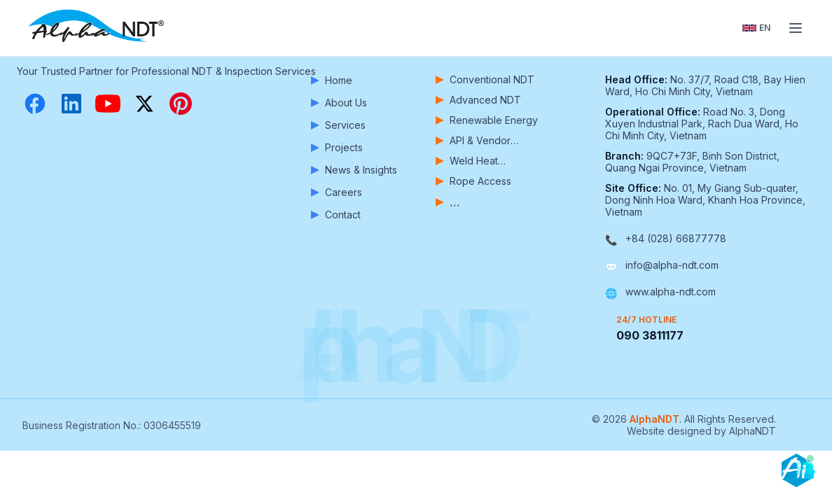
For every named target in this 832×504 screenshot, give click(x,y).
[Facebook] (35, 104)
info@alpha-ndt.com (672, 265)
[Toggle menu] (796, 28)
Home (332, 80)
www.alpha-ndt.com (671, 292)
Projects (337, 147)
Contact (336, 215)
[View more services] (487, 202)
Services (338, 125)
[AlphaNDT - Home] (98, 28)
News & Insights (354, 170)
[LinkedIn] (71, 104)
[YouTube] (108, 104)
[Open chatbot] (798, 470)
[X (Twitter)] (144, 104)
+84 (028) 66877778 (676, 238)
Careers (337, 192)
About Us (339, 103)
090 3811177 (650, 335)
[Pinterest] (181, 104)
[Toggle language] (756, 28)
